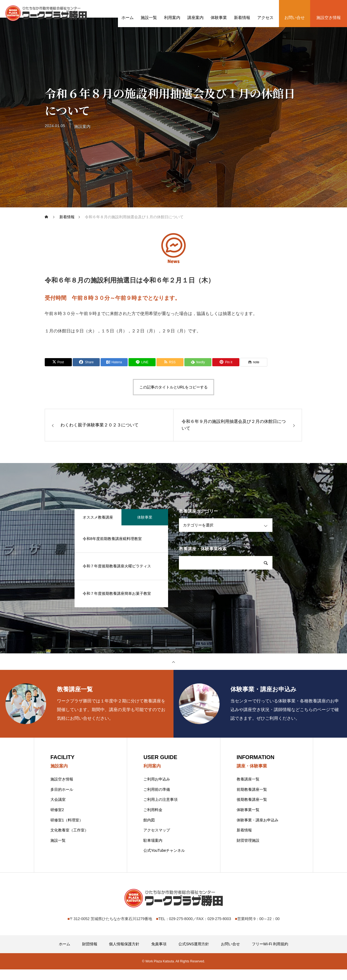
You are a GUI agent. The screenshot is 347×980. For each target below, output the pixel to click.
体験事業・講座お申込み (258, 831)
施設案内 (82, 139)
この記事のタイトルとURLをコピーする (173, 397)
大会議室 (58, 810)
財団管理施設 (248, 851)
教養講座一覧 (248, 790)
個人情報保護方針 (124, 955)
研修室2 (57, 820)
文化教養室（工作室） (69, 841)
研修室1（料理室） (67, 831)
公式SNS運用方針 (194, 955)
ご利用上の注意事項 (160, 810)
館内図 (149, 831)
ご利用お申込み (157, 790)
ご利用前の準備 (157, 800)
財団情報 (90, 955)
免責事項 (159, 955)
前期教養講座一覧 (252, 800)
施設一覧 (58, 851)
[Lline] (142, 372)
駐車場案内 (153, 851)
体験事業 (145, 527)
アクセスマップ (157, 841)
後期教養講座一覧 (252, 810)
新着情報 (244, 841)
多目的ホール (62, 800)
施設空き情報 (62, 790)
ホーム (65, 955)
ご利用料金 (153, 820)
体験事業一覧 (248, 820)
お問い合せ (230, 955)
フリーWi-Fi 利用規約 (270, 955)
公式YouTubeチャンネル (164, 861)
